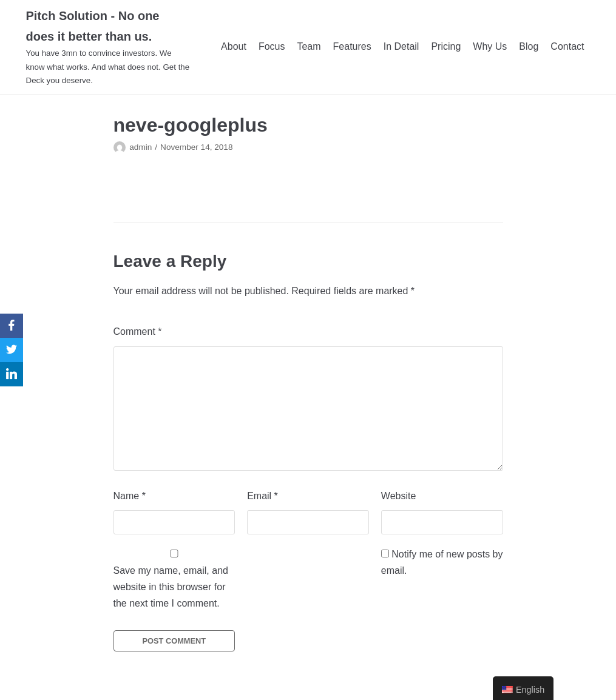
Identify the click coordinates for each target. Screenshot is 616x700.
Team (309, 46)
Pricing (446, 46)
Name (130, 496)
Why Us (490, 46)
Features (352, 46)
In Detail (401, 46)
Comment (138, 331)
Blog (529, 46)
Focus (272, 46)
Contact (567, 46)
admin (140, 147)
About (234, 46)
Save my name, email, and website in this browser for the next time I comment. (171, 587)
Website (399, 496)
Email (262, 496)
